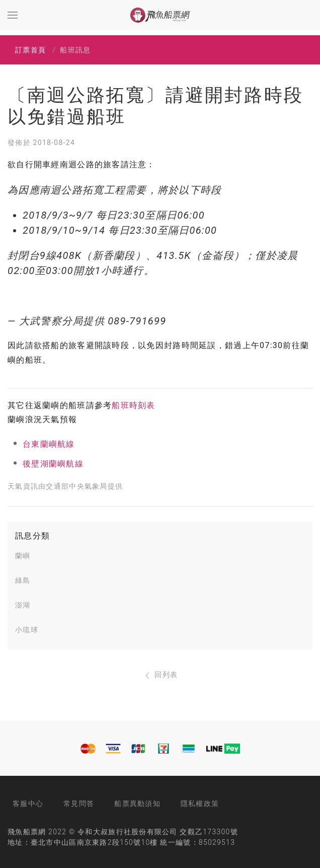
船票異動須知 (137, 804)
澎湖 (23, 605)
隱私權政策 (200, 804)
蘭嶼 (23, 556)
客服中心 (28, 804)
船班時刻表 (133, 405)
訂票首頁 (30, 50)
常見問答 (79, 804)
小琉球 (27, 630)
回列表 (160, 675)
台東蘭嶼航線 (49, 444)
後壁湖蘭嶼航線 (53, 464)
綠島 (23, 580)
